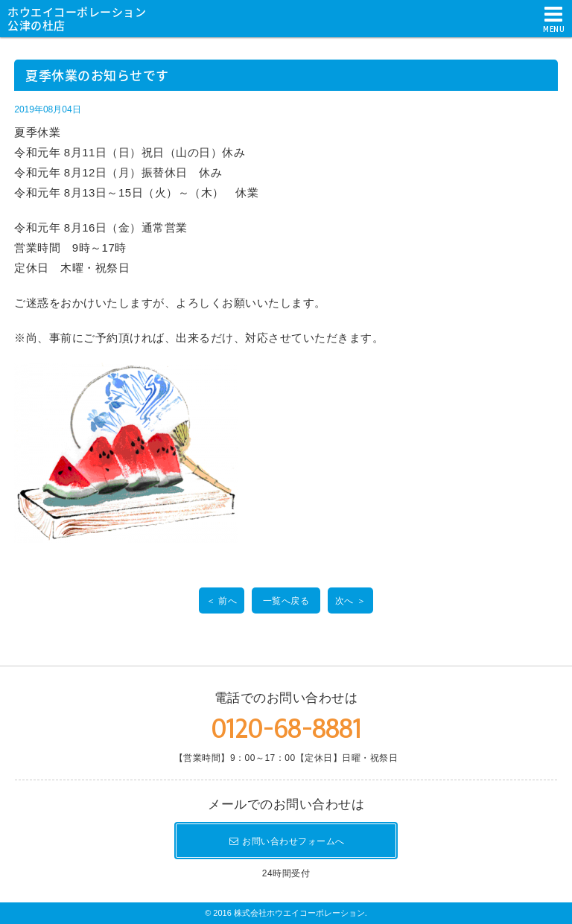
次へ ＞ (350, 601)
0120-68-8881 (286, 729)
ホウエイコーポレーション (82, 18)
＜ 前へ (222, 601)
